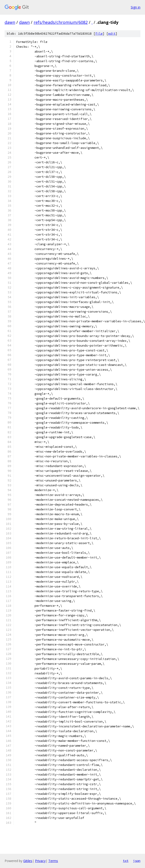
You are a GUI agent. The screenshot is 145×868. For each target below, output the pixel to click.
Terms (53, 861)
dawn (10, 22)
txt (126, 861)
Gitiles (28, 861)
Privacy (40, 861)
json (137, 861)
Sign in (136, 7)
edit (112, 34)
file (99, 34)
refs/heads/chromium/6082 (61, 22)
